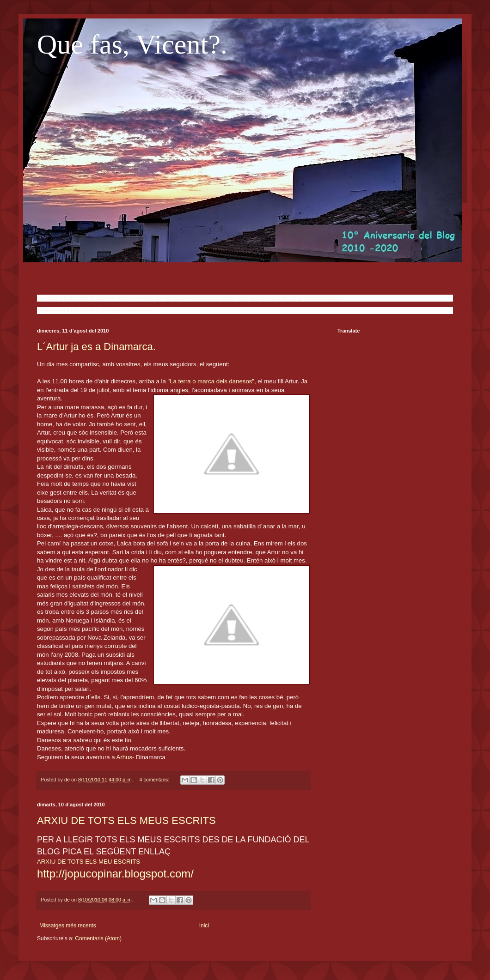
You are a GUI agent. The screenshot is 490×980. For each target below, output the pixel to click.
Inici (204, 926)
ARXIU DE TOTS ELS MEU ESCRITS (89, 862)
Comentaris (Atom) (98, 938)
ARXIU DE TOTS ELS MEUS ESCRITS (126, 820)
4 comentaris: (155, 780)
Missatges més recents (68, 926)
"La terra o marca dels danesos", (212, 381)
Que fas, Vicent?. (132, 44)
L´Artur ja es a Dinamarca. (96, 347)
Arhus (124, 757)
